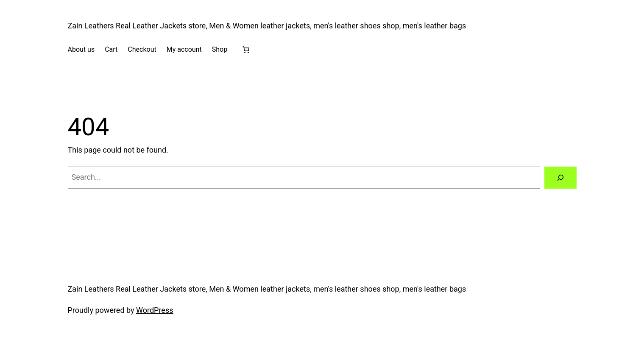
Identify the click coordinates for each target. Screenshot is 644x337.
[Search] (560, 178)
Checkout (142, 49)
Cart (111, 49)
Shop (220, 49)
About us (81, 49)
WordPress (155, 310)
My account (184, 49)
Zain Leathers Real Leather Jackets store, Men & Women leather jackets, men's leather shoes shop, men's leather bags (267, 26)
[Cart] (246, 50)
